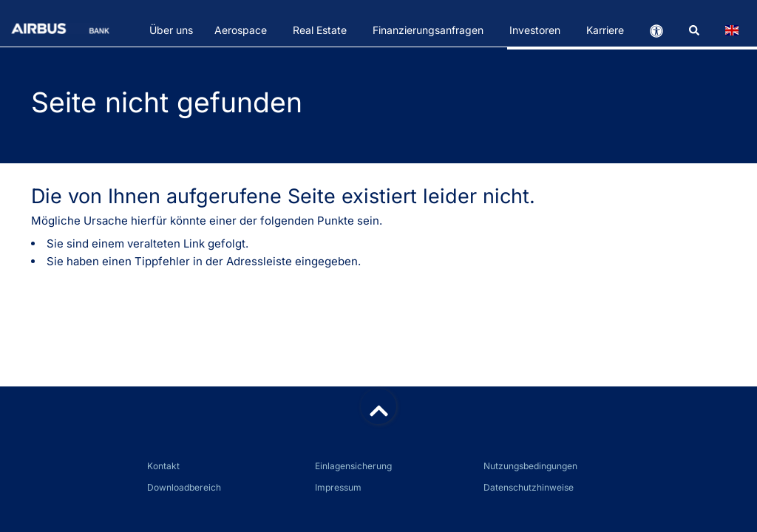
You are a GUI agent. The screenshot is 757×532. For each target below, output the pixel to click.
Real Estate (320, 30)
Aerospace (241, 30)
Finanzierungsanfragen (428, 30)
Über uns (171, 30)
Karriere (605, 30)
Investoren (535, 30)
